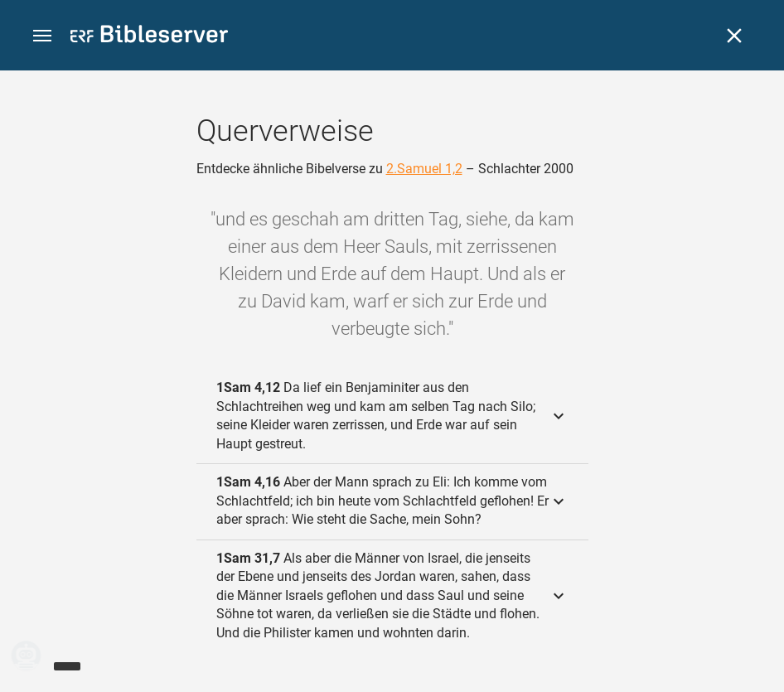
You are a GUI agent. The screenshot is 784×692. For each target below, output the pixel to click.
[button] (42, 36)
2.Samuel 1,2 (424, 169)
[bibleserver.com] (149, 37)
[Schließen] (734, 36)
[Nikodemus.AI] (38, 656)
